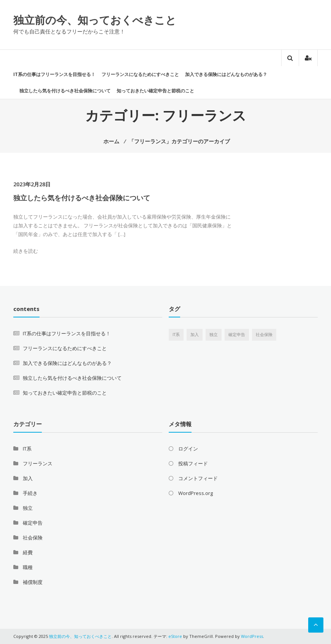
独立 (28, 508)
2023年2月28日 (32, 184)
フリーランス (38, 463)
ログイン (188, 449)
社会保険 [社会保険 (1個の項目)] (264, 335)
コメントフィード (198, 478)
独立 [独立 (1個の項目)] (214, 335)
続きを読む (26, 251)
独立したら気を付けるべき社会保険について (65, 91)
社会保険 (33, 538)
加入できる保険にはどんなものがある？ (226, 74)
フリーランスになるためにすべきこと (140, 74)
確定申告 (33, 523)
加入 (28, 478)
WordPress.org (196, 493)
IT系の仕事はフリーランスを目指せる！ (54, 74)
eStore (175, 636)
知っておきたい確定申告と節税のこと (155, 91)
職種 (28, 567)
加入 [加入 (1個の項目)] (195, 335)
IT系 (27, 449)
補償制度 (33, 582)
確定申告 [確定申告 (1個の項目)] (237, 335)
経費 (28, 552)
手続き (30, 493)
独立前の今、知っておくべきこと (95, 20)
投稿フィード (193, 463)
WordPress (252, 636)
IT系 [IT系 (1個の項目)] (176, 335)
